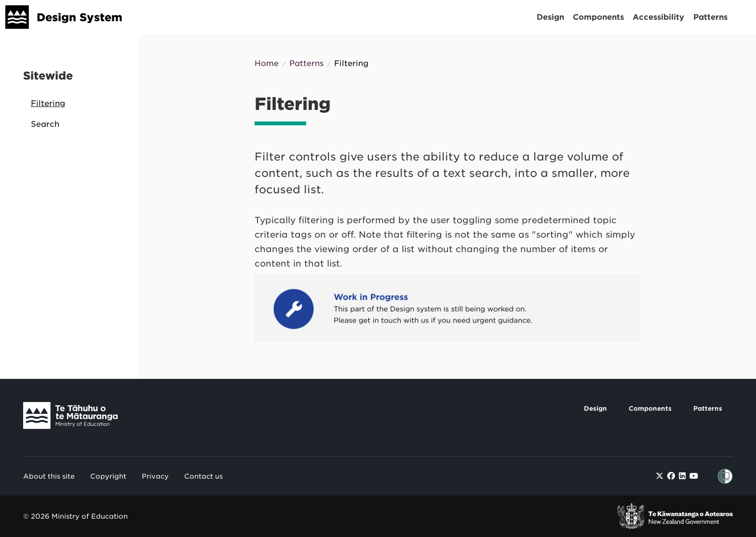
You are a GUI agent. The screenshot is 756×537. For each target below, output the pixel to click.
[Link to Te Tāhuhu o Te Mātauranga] (78, 418)
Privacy (155, 476)
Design (550, 17)
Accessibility (658, 17)
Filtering (48, 103)
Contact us (203, 476)
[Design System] (17, 17)
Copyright (108, 476)
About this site (49, 476)
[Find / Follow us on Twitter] (660, 476)
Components (598, 17)
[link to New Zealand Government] (675, 516)
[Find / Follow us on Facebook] (671, 476)
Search (45, 124)
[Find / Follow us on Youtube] (694, 476)
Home (267, 63)
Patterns (710, 17)
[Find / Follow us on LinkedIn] (682, 476)
